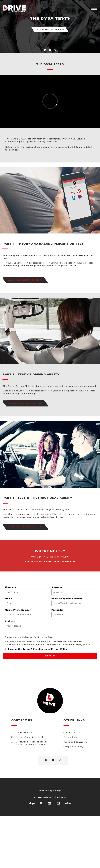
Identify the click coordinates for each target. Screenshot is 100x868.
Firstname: (11, 587)
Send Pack (50, 656)
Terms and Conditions (76, 742)
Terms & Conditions (34, 649)
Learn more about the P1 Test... (25, 280)
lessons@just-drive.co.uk (30, 737)
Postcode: (57, 610)
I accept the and (36, 649)
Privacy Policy (59, 649)
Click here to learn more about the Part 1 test (50, 562)
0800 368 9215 (24, 733)
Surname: (57, 587)
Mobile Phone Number (18, 610)
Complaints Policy (73, 747)
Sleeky (57, 791)
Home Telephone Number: (67, 599)
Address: (10, 621)
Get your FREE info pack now (50, 29)
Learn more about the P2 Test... (25, 403)
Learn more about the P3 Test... (25, 527)
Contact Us (69, 732)
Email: (8, 599)
